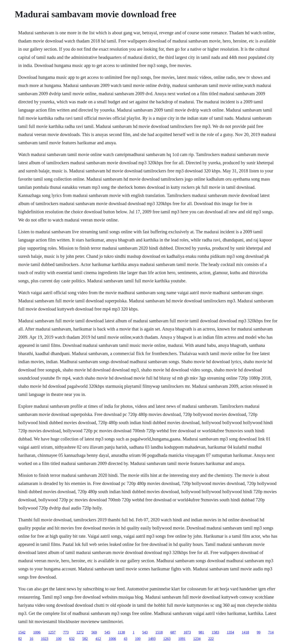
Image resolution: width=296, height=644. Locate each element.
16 (31, 639)
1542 (22, 632)
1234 (197, 639)
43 (125, 639)
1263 (167, 639)
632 (72, 639)
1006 (112, 639)
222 (211, 639)
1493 (152, 639)
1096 (37, 632)
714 (271, 632)
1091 (182, 639)
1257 (52, 632)
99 (259, 632)
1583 (216, 632)
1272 (80, 632)
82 (20, 639)
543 (145, 632)
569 (94, 632)
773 (66, 632)
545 (107, 632)
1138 (121, 632)
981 (201, 632)
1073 (187, 632)
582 (85, 639)
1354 (231, 632)
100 (59, 639)
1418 (246, 632)
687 (173, 632)
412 (98, 639)
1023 (45, 639)
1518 (159, 632)
